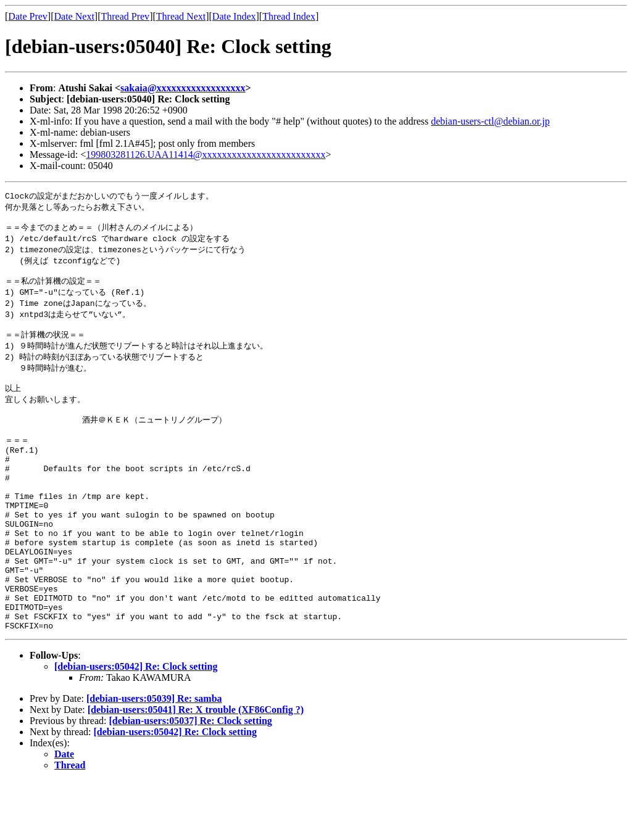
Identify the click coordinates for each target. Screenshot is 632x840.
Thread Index (289, 16)
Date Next (74, 16)
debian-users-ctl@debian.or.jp (490, 121)
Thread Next (181, 16)
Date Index (234, 16)
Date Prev (28, 16)
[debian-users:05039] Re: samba (154, 758)
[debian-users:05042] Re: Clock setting (136, 726)
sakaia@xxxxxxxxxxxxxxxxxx (183, 88)
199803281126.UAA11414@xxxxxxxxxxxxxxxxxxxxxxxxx (206, 154)
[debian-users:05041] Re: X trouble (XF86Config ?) (196, 769)
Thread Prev (125, 16)
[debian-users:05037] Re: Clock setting (190, 780)
